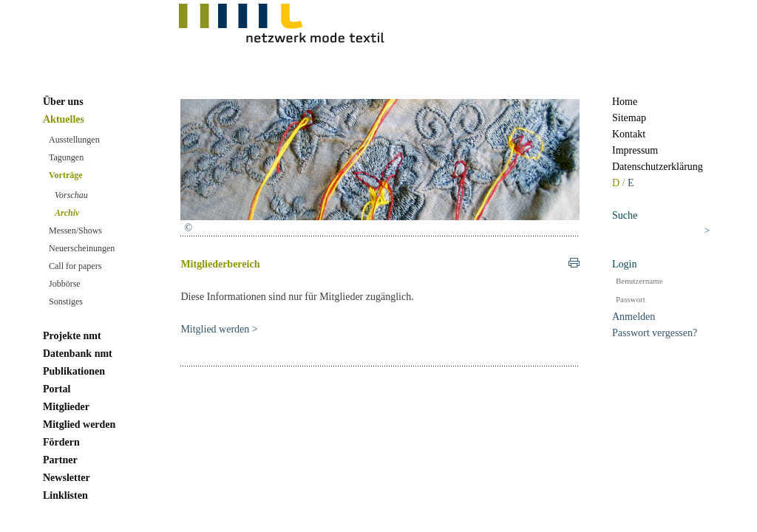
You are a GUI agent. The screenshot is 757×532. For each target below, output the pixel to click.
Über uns (63, 102)
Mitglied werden (79, 424)
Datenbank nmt (78, 354)
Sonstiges (66, 301)
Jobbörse (65, 284)
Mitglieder (66, 407)
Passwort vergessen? (655, 333)
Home (625, 102)
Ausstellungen (74, 140)
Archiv (67, 213)
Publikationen (74, 371)
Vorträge (66, 175)
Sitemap (629, 118)
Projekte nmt (72, 336)
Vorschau (71, 195)
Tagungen (66, 157)
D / (620, 183)
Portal (57, 389)
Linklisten (65, 495)
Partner (60, 460)
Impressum (635, 150)
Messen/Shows (75, 231)
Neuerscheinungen (82, 248)
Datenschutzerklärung (658, 167)
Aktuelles (64, 119)
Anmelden (634, 317)
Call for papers (75, 266)
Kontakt (629, 134)
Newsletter (67, 478)
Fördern (61, 442)
